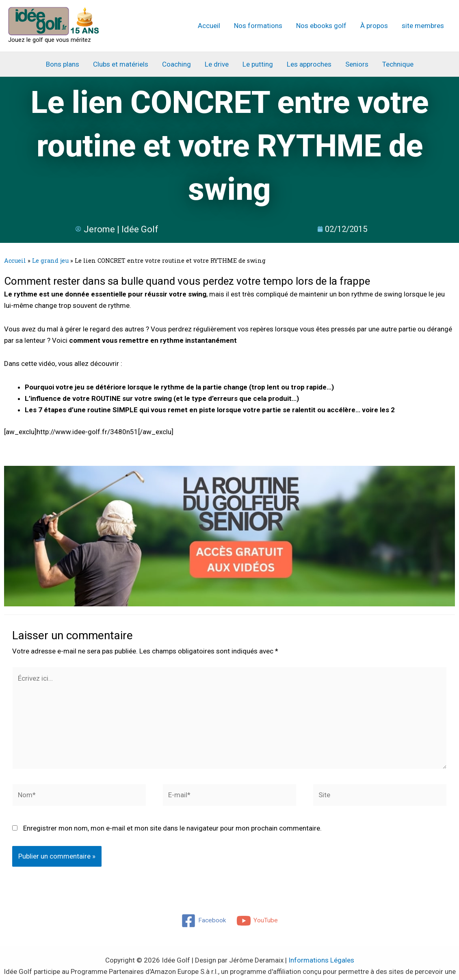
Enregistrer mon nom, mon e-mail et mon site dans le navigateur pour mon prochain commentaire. (172, 828)
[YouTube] (258, 921)
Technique (398, 64)
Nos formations (258, 26)
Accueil (209, 26)
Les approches (309, 64)
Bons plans (63, 64)
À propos (374, 26)
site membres (423, 26)
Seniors (357, 64)
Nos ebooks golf (321, 26)
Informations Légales (321, 960)
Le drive (217, 64)
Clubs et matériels (121, 64)
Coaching (176, 64)
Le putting (258, 64)
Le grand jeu (50, 261)
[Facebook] (203, 921)
